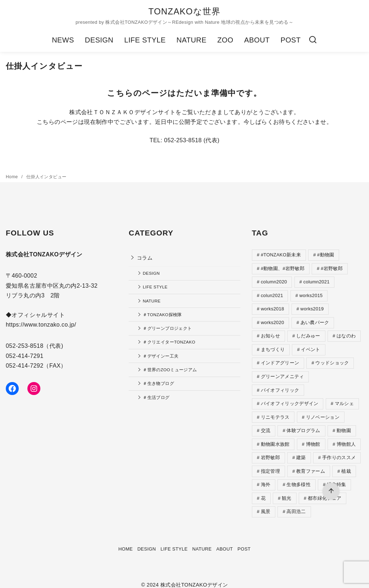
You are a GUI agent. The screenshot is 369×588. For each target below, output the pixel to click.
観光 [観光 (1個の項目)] (287, 492)
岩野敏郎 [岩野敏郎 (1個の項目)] (270, 452)
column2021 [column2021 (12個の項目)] (317, 281)
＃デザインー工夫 (161, 356)
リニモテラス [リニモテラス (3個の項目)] (275, 413)
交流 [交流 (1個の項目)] (266, 426)
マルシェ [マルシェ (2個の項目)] (344, 400)
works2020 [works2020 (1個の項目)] (273, 321)
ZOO (225, 40)
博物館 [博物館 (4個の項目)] (313, 439)
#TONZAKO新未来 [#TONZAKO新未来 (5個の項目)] (281, 255)
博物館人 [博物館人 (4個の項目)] (346, 439)
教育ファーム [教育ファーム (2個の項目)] (311, 465)
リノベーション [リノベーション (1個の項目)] (323, 413)
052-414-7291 (25, 356)
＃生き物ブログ (158, 383)
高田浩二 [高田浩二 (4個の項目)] (296, 505)
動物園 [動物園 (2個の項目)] (344, 426)
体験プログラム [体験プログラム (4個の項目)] (303, 426)
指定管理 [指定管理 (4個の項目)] (270, 465)
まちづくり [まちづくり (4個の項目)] (273, 347)
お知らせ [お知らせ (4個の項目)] (270, 334)
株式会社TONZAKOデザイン (194, 578)
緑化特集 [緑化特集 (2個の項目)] (336, 478)
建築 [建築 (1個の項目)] (301, 452)
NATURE (192, 40)
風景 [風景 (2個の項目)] (266, 505)
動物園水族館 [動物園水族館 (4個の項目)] (275, 439)
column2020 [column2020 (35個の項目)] (274, 281)
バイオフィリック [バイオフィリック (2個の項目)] (280, 387)
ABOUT (257, 40)
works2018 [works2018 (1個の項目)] (273, 307)
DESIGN (99, 40)
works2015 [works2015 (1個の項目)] (311, 294)
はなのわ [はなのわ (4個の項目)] (346, 334)
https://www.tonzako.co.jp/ (41, 325)
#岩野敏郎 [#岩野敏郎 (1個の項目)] (332, 268)
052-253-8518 (25, 346)
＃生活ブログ (156, 397)
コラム (145, 258)
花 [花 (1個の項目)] (263, 492)
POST (290, 40)
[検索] (313, 40)
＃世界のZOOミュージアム (170, 370)
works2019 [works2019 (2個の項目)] (312, 307)
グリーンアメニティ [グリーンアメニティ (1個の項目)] (283, 373)
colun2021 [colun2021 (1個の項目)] (272, 294)
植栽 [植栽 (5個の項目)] (346, 465)
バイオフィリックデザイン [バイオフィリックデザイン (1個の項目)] (290, 400)
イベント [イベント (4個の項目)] (310, 347)
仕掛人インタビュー (46, 177)
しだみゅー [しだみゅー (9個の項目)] (308, 334)
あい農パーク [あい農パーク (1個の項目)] (315, 321)
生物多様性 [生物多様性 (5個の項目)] (299, 478)
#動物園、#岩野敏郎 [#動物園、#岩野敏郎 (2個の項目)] (283, 268)
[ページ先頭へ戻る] (331, 491)
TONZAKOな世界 (185, 11)
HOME (125, 542)
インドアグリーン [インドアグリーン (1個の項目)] (280, 360)
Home (12, 177)
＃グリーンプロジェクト (167, 328)
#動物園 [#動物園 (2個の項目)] (326, 255)
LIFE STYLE (145, 40)
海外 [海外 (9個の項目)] (266, 478)
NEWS (63, 40)
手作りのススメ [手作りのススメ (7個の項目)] (339, 452)
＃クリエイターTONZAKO (169, 342)
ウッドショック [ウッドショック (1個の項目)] (332, 360)
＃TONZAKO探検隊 (162, 315)
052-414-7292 (25, 366)
